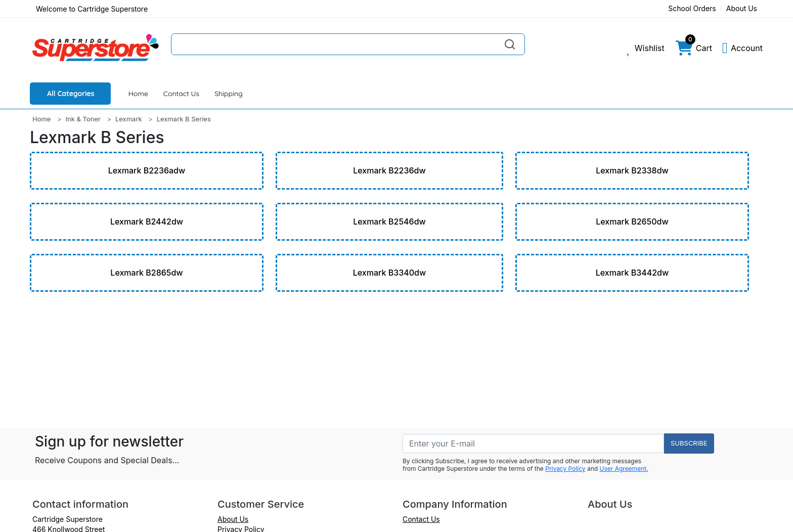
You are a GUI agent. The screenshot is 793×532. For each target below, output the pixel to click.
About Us (742, 8)
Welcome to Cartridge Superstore (92, 9)
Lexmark (129, 119)
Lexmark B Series (184, 119)
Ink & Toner (83, 119)
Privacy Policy (565, 469)
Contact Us (181, 94)
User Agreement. (624, 469)
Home (138, 94)
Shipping (229, 94)
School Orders (692, 8)
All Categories (71, 94)
